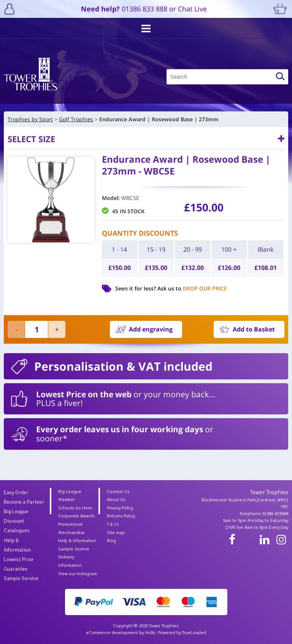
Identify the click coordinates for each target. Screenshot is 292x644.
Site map (116, 533)
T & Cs (113, 524)
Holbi (150, 633)
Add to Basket (254, 329)
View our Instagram (78, 574)
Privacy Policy (120, 508)
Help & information (77, 541)
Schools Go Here (75, 508)
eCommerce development (112, 633)
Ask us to (192, 288)
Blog (111, 541)
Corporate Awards (76, 516)
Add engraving (151, 329)
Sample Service (21, 578)
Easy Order (16, 493)
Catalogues (17, 531)
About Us (116, 500)
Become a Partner (24, 502)
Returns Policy (121, 516)
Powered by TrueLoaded (182, 633)
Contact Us (118, 492)
